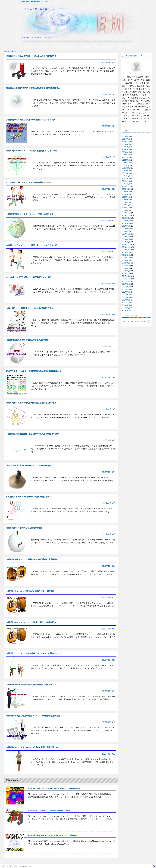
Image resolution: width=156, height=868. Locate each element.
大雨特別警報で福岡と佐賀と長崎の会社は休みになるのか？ (31, 120)
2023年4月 (126, 155)
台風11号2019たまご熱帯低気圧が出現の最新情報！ (28, 340)
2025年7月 (126, 142)
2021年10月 (126, 168)
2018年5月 (126, 263)
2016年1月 (126, 308)
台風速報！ (87, 47)
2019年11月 (126, 215)
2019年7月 (126, 226)
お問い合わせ (30, 47)
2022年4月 (126, 163)
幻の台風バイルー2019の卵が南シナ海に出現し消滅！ (29, 497)
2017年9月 (126, 284)
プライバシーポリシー (126, 47)
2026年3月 (126, 136)
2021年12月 (126, 165)
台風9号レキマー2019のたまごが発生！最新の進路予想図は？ (32, 622)
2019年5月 (126, 231)
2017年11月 (126, 279)
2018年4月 (126, 266)
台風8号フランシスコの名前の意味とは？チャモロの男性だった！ (34, 653)
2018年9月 (126, 252)
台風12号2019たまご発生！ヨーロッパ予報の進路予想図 (30, 214)
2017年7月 (126, 289)
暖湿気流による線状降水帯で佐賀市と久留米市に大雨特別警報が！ (34, 88)
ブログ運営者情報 (68, 47)
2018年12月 (126, 244)
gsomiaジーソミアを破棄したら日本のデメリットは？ (29, 277)
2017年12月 (126, 276)
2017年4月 (126, 297)
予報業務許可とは (107, 47)
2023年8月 (126, 149)
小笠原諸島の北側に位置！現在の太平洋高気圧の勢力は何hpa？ (33, 434)
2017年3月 (126, 300)
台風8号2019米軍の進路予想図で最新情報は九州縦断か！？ (31, 685)
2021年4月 (126, 181)
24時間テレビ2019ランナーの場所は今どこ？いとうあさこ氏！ (33, 245)
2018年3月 (126, 268)
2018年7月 (126, 258)
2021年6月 (126, 178)
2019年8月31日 (128, 310)
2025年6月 (126, 144)
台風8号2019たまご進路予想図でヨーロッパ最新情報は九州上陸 (33, 716)
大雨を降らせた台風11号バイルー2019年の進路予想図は (30, 308)
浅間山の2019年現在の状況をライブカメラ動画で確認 (29, 466)
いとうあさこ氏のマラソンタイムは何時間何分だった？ (30, 182)
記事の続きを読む (107, 79)
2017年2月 (126, 303)
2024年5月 (126, 147)
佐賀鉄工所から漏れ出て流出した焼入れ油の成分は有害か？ (31, 56)
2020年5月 (126, 202)
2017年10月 (126, 281)
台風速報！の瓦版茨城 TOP (11, 51)
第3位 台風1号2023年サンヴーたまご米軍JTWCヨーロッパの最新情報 (52, 835)
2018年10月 (126, 250)
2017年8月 (126, 287)
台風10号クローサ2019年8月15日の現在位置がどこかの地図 (31, 403)
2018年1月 (126, 274)
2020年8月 (126, 194)
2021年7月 (126, 176)
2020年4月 (126, 205)
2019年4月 (126, 234)
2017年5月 (126, 295)
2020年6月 (126, 200)
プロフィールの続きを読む (136, 126)
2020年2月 (126, 210)
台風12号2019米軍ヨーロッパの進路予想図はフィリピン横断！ (33, 151)
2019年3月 (126, 237)
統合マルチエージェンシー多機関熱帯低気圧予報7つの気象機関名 (34, 371)
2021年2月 (126, 184)
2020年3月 (126, 208)
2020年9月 (126, 192)
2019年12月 (126, 213)
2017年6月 (126, 292)
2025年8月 (126, 139)
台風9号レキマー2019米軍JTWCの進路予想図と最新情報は (31, 591)
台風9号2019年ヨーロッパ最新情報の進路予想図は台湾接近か (32, 559)
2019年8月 (126, 223)
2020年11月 (126, 186)
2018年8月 (126, 255)
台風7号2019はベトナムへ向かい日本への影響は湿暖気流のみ (32, 747)
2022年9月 (126, 157)
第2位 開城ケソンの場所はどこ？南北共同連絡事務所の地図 (49, 810)
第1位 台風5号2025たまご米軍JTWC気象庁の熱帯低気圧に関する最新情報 (54, 788)
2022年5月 (126, 160)
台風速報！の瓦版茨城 (35, 9)
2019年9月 (126, 221)
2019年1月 (126, 242)
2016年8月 (126, 305)
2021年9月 (126, 171)
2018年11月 (126, 247)
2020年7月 (126, 197)
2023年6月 (126, 152)
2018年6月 (126, 260)
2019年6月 (126, 229)
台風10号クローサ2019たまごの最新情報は (24, 528)
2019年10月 (126, 218)
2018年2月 (126, 271)
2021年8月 (126, 173)
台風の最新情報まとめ (49, 47)
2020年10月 (126, 189)
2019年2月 (126, 239)
